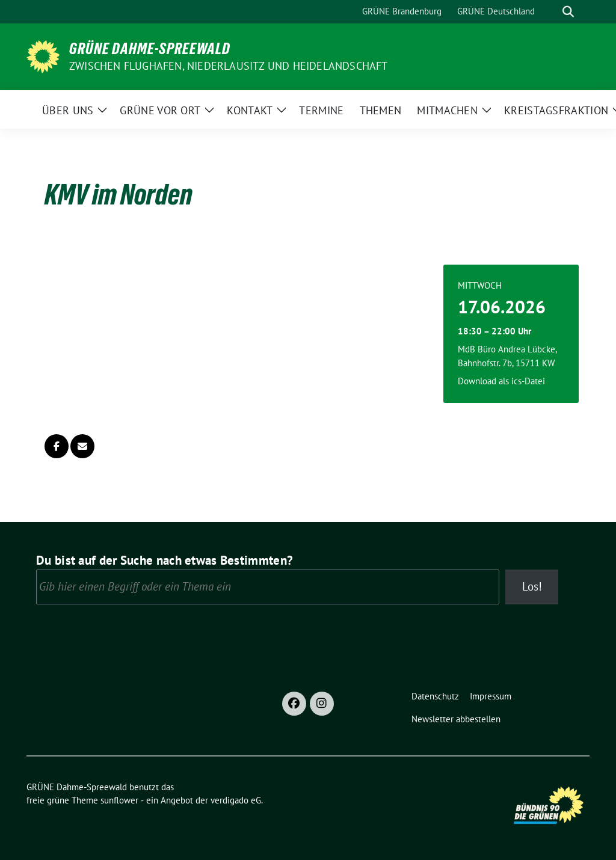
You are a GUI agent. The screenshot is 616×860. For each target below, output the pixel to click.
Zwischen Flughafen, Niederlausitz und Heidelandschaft (229, 66)
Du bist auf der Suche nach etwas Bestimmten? (165, 560)
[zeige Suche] (568, 12)
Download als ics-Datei (501, 381)
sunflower (119, 800)
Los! (532, 586)
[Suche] (551, 12)
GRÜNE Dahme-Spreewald (150, 49)
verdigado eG (236, 800)
